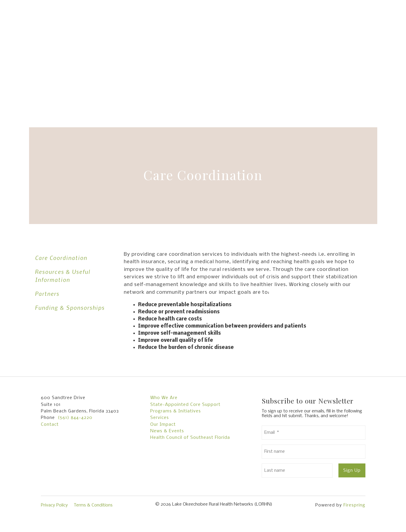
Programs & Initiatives (176, 411)
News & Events (167, 431)
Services (160, 418)
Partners (47, 294)
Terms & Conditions (93, 505)
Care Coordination (61, 258)
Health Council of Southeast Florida (190, 438)
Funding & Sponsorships (70, 308)
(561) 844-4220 (75, 418)
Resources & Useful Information (63, 276)
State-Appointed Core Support (185, 405)
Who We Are (164, 398)
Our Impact (163, 425)
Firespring (354, 505)
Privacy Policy (54, 505)
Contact (50, 425)
